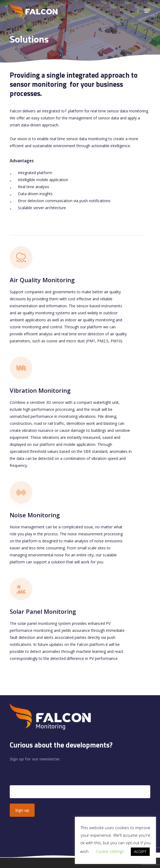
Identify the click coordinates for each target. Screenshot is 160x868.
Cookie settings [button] (110, 851)
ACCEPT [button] (140, 852)
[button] (147, 11)
